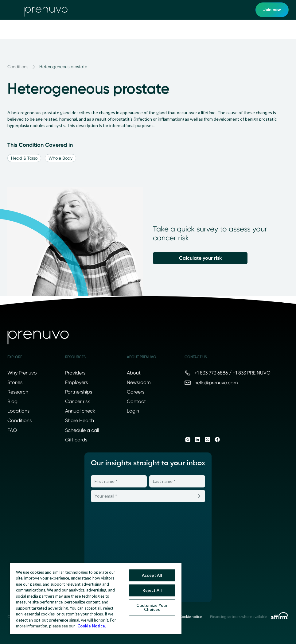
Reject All (152, 590)
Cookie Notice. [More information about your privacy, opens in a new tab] (92, 626)
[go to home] (46, 10)
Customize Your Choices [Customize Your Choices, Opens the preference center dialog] (152, 607)
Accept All (152, 575)
